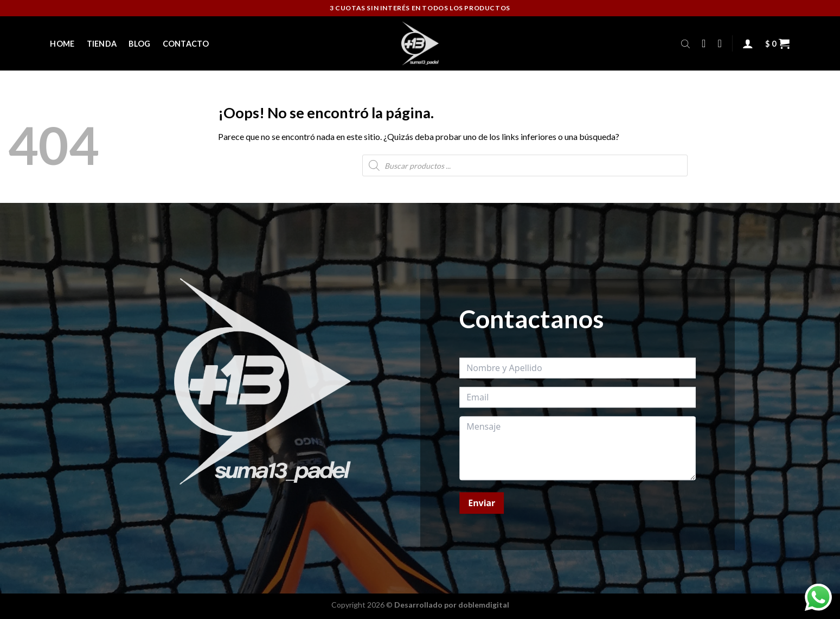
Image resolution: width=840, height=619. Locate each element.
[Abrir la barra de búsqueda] (685, 43)
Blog (139, 44)
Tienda (102, 44)
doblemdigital (484, 605)
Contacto (186, 44)
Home (62, 44)
